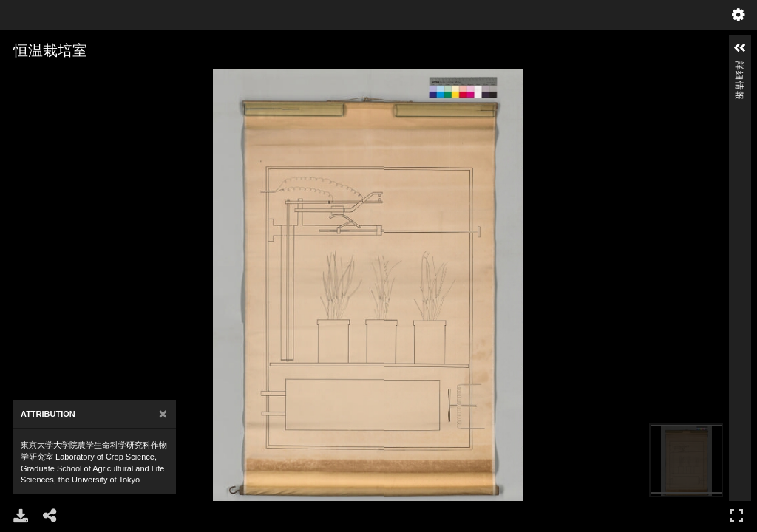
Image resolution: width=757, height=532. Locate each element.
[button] (740, 48)
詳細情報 (739, 68)
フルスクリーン (736, 515)
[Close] (163, 414)
